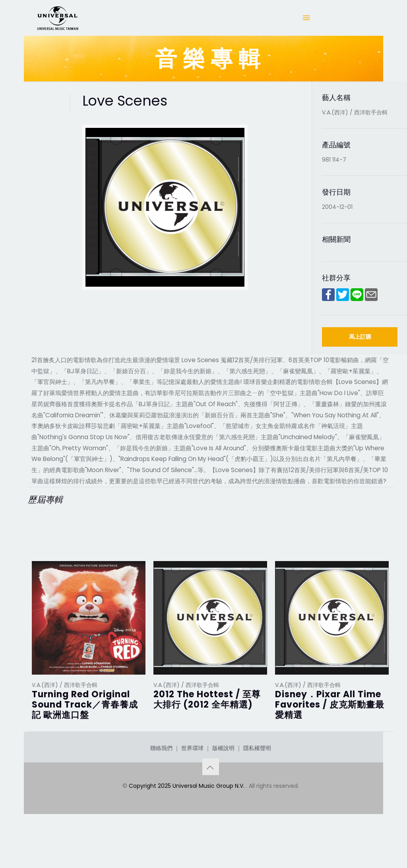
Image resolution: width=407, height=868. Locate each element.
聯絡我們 (161, 778)
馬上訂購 (360, 337)
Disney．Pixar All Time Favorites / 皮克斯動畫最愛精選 (330, 705)
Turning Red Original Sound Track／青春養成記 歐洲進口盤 (85, 705)
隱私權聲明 (257, 778)
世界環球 (192, 778)
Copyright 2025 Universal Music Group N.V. (187, 816)
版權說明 (223, 778)
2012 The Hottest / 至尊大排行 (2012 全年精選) (207, 699)
